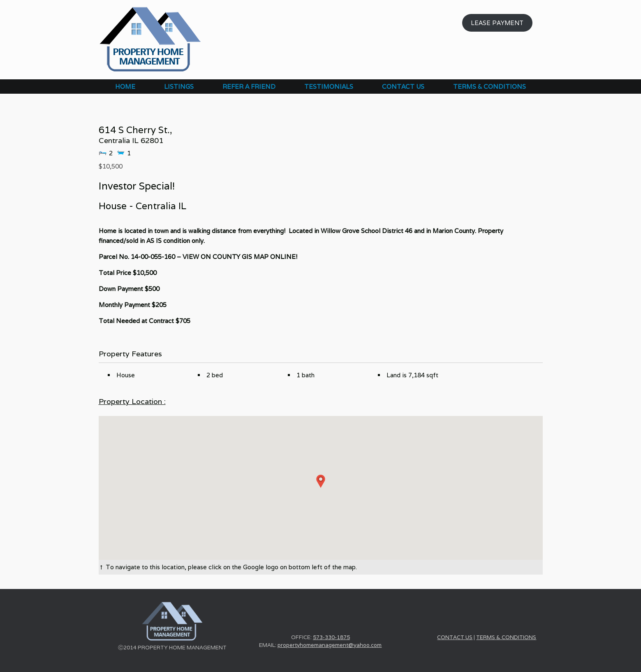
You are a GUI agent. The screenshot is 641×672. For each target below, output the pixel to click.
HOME (125, 87)
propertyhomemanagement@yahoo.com (330, 645)
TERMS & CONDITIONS (489, 87)
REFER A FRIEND (249, 87)
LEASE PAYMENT (497, 23)
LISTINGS (179, 87)
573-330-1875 (331, 637)
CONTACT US (403, 87)
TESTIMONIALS (329, 87)
